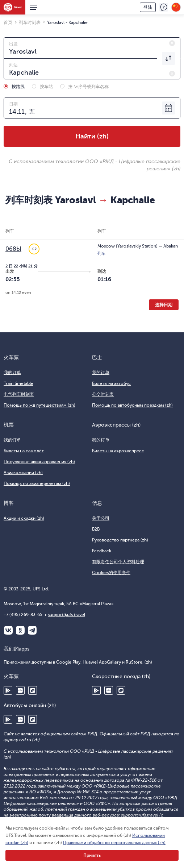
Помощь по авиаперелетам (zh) (37, 483)
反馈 (164, 7)
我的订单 (12, 373)
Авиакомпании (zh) (23, 473)
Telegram (32, 630)
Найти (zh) (92, 136)
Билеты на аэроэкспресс (118, 451)
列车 (101, 254)
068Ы (13, 249)
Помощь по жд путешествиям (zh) (39, 405)
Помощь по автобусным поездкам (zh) (132, 405)
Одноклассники (20, 630)
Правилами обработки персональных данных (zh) (114, 843)
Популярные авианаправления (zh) (39, 462)
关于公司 (101, 518)
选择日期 (164, 305)
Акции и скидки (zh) (24, 518)
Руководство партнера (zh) (120, 540)
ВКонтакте (8, 630)
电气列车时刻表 (19, 394)
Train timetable (18, 383)
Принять (92, 855)
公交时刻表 (103, 394)
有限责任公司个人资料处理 (118, 562)
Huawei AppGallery (20, 690)
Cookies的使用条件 (111, 573)
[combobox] (92, 48)
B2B (96, 529)
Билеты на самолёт (24, 451)
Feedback (102, 551)
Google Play (8, 690)
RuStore (33, 690)
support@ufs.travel (66, 615)
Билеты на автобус (111, 383)
